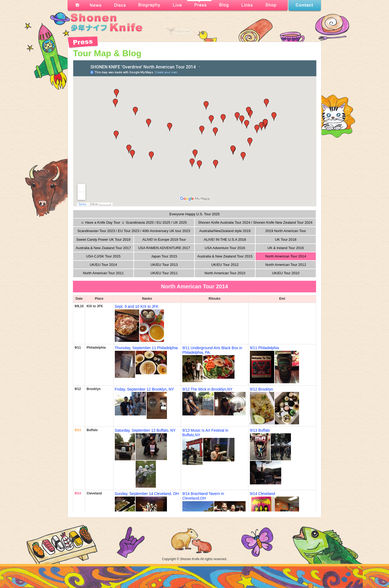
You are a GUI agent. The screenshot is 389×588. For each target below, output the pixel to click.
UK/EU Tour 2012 (225, 265)
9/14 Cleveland (262, 494)
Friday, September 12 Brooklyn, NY (144, 389)
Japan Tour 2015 (164, 256)
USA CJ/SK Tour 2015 (103, 256)
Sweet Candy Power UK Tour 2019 (103, 240)
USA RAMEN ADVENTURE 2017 (164, 248)
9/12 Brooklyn (261, 389)
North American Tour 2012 (286, 265)
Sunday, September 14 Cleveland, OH (147, 494)
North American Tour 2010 (225, 273)
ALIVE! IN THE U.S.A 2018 (225, 240)
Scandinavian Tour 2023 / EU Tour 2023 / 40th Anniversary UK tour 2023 (134, 231)
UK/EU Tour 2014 (103, 265)
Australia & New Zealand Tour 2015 (225, 256)
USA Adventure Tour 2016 (225, 248)
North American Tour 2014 (286, 256)
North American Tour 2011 (103, 273)
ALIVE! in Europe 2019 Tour (164, 240)
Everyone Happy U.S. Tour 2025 (194, 214)
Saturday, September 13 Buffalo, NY (145, 430)
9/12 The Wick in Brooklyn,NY (207, 389)
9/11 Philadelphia (264, 348)
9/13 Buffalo (260, 430)
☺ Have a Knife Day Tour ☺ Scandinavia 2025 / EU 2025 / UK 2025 (134, 222)
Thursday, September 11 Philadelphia (146, 348)
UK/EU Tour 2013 (164, 265)
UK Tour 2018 (286, 240)
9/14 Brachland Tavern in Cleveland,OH (203, 496)
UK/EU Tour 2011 (164, 273)
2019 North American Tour (286, 231)
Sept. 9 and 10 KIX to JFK (137, 306)
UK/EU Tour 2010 (286, 273)
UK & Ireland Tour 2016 (286, 248)
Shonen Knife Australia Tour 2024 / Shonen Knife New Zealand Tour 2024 (255, 222)
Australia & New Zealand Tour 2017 (103, 248)
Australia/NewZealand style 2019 (225, 231)
